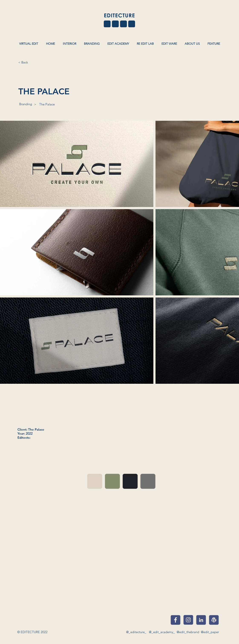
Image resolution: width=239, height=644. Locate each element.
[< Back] (23, 62)
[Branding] (26, 104)
